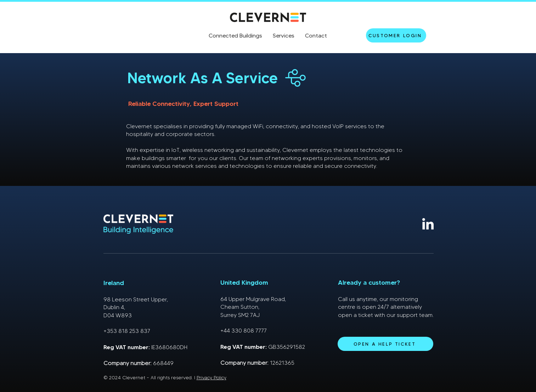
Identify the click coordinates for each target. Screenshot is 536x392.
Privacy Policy (211, 378)
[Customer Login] (396, 35)
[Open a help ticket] (385, 344)
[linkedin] (428, 224)
